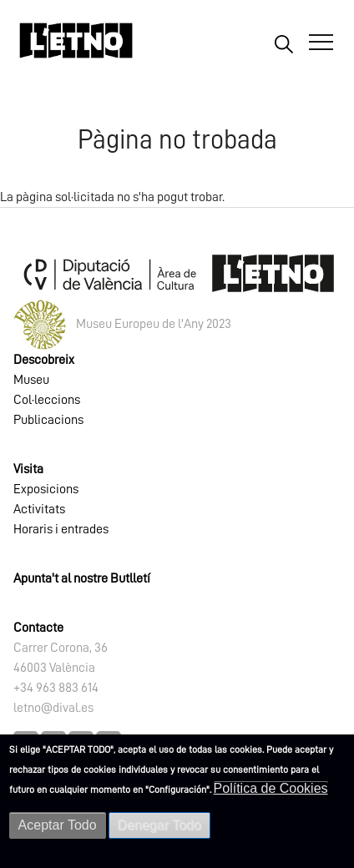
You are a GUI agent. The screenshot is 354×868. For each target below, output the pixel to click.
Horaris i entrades (61, 529)
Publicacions (48, 420)
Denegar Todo (159, 825)
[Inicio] (76, 48)
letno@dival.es (53, 708)
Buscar (283, 43)
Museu (31, 380)
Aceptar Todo (58, 825)
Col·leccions (47, 400)
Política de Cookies (271, 788)
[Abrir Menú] (321, 43)
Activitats (39, 509)
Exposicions (46, 489)
